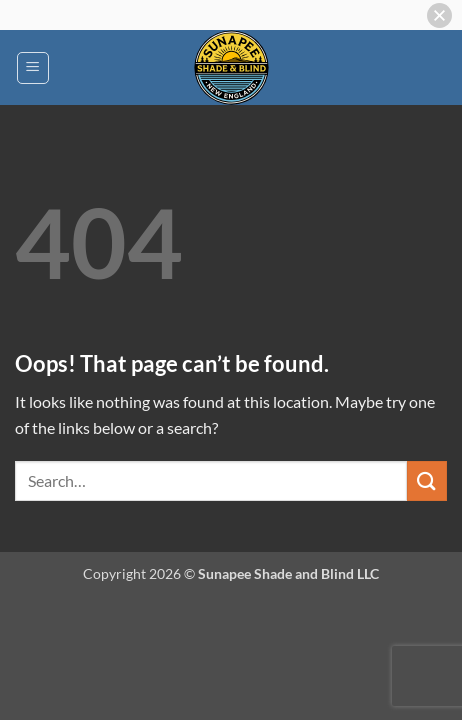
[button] (33, 68)
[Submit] (427, 480)
